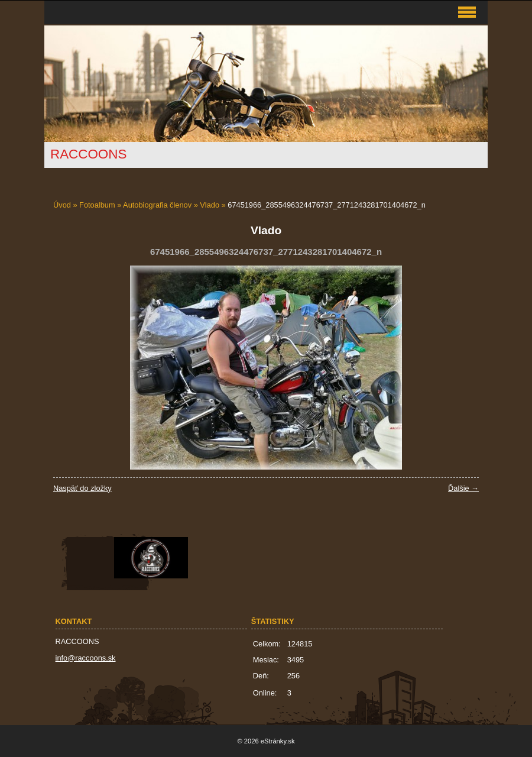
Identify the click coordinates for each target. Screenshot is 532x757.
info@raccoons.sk (86, 658)
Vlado (210, 205)
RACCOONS (88, 154)
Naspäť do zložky (82, 488)
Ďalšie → (463, 488)
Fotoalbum (97, 205)
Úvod (62, 205)
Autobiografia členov (157, 205)
